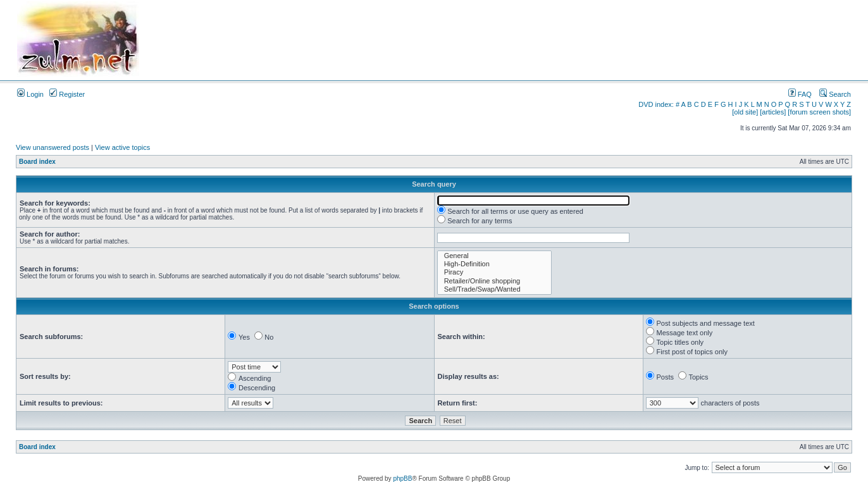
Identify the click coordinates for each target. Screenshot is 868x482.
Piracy (494, 272)
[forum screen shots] (819, 112)
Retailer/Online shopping (494, 281)
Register (67, 94)
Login (30, 94)
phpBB (402, 479)
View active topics (122, 147)
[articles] (773, 112)
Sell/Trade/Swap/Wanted (494, 289)
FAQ (800, 94)
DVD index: (656, 104)
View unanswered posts (53, 147)
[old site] (745, 112)
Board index (37, 162)
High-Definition (494, 264)
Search (835, 94)
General (494, 256)
